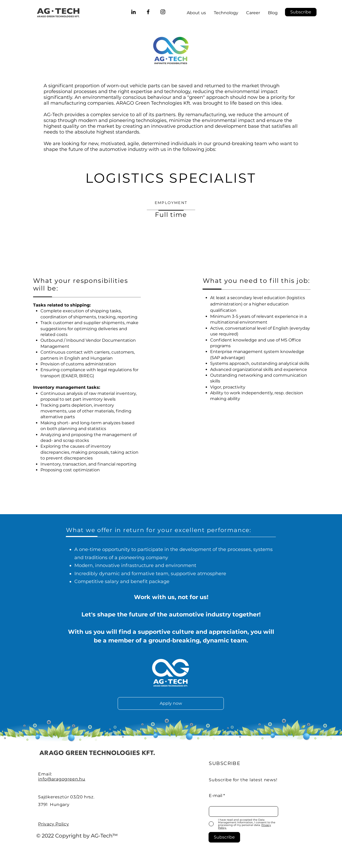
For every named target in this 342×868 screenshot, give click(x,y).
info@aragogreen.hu (62, 779)
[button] (301, 12)
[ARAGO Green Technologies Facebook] (148, 12)
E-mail (216, 796)
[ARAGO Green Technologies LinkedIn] (133, 12)
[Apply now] (171, 703)
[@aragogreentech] (163, 12)
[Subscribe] (224, 837)
